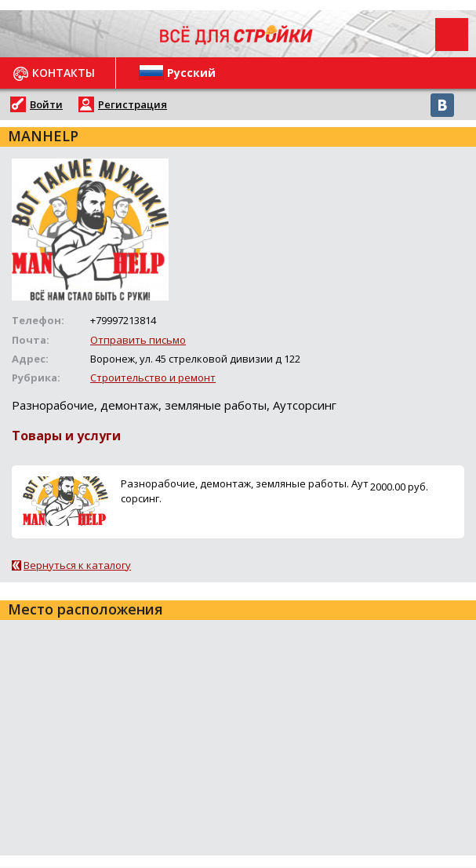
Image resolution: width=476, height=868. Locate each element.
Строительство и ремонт (153, 377)
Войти (46, 104)
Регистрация (133, 104)
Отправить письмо (138, 340)
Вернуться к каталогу (77, 565)
